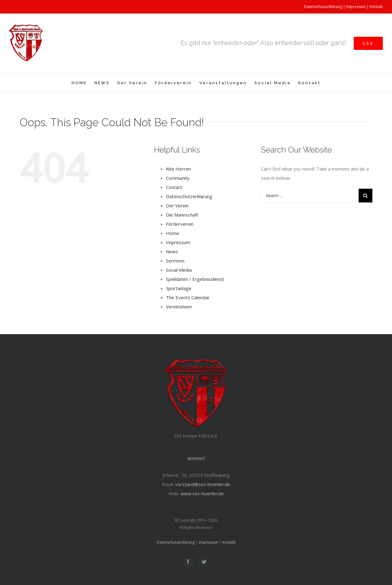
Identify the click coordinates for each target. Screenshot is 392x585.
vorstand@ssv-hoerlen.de (203, 484)
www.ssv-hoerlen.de (202, 493)
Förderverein (180, 224)
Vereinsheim (179, 307)
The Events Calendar (188, 297)
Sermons (175, 261)
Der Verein (177, 206)
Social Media (179, 270)
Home (173, 233)
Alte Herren (178, 169)
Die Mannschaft (182, 215)
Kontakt (376, 7)
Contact (174, 187)
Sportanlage (179, 288)
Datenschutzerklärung (323, 7)
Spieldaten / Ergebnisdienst (195, 279)
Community (178, 178)
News (172, 251)
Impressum (356, 7)
